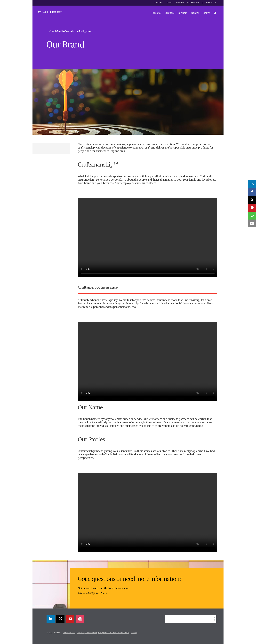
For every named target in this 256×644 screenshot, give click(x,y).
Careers (169, 3)
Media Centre (193, 3)
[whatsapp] (252, 216)
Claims (206, 13)
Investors (180, 3)
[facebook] (252, 192)
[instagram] (80, 619)
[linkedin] (51, 619)
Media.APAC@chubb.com (93, 594)
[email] (252, 223)
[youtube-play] (70, 619)
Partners (183, 13)
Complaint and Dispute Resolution (114, 633)
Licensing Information (87, 633)
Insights (195, 13)
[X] (60, 619)
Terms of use (69, 633)
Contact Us (211, 3)
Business (170, 13)
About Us (158, 3)
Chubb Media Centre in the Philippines (70, 31)
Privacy (134, 633)
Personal (156, 13)
